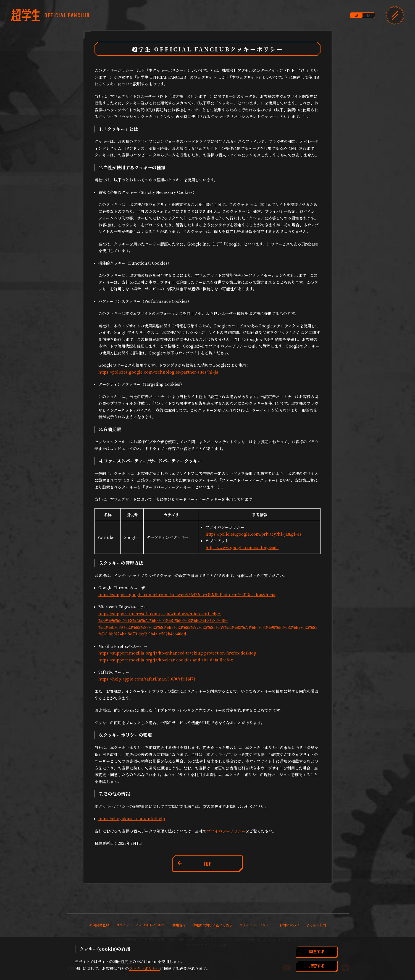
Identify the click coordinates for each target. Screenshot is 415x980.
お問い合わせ (289, 925)
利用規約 (179, 925)
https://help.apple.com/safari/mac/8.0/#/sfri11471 (147, 679)
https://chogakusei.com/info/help (132, 819)
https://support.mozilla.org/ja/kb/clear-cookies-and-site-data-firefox (166, 660)
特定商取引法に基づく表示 (212, 925)
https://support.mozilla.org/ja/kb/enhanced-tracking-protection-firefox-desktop (177, 653)
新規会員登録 (99, 925)
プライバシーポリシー (226, 831)
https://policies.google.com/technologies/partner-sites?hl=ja (158, 372)
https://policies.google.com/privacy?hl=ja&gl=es (254, 534)
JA (356, 16)
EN (369, 16)
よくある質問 (316, 925)
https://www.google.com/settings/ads (242, 548)
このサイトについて (151, 925)
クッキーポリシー (145, 968)
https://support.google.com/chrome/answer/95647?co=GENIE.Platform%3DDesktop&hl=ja (187, 595)
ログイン (123, 925)
